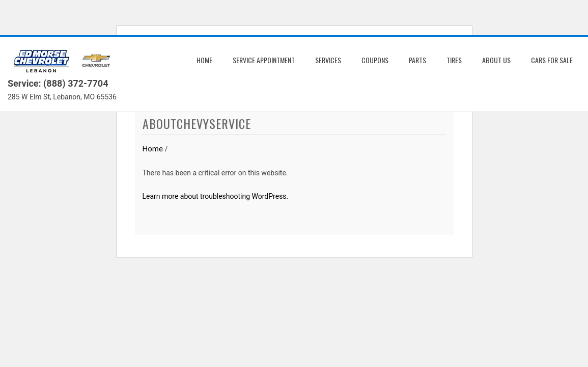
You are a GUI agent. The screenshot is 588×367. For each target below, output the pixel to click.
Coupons (375, 60)
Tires (454, 60)
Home (204, 60)
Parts (417, 60)
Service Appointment (264, 60)
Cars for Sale (552, 60)
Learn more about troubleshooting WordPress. (216, 196)
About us (496, 60)
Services (328, 60)
